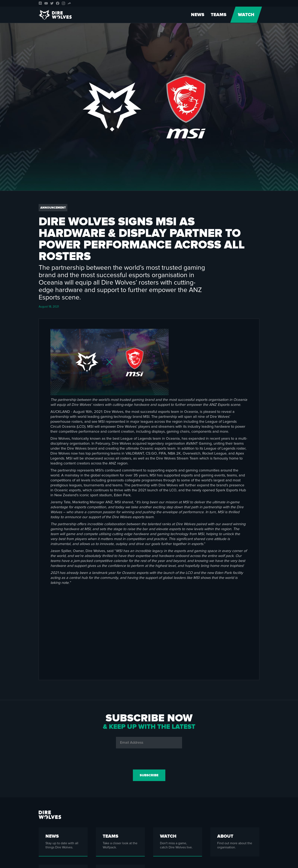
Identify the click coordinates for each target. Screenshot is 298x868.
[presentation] (149, 758)
